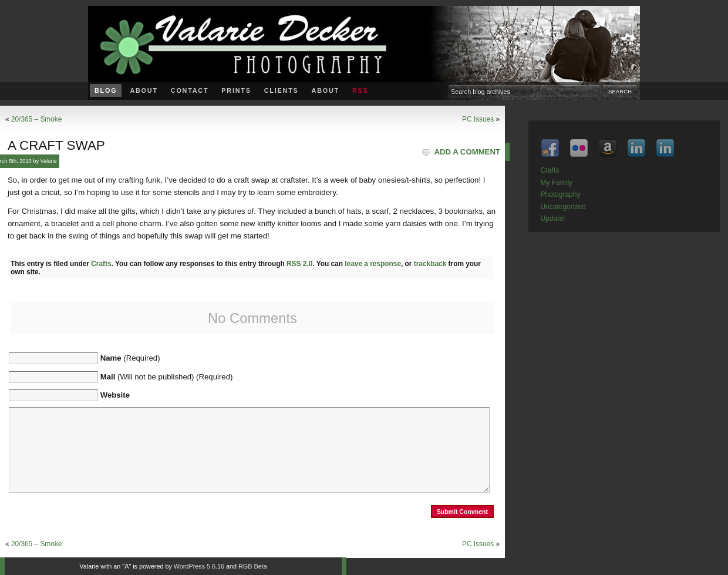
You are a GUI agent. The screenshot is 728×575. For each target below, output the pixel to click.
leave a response (373, 264)
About (144, 90)
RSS (360, 90)
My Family (556, 183)
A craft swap (56, 145)
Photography (560, 194)
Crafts (101, 264)
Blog (106, 90)
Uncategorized (563, 207)
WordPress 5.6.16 (199, 566)
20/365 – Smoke (36, 119)
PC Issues (478, 119)
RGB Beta (253, 566)
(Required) (130, 358)
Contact (190, 90)
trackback (430, 264)
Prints (236, 90)
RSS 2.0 (299, 264)
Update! (552, 218)
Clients (282, 90)
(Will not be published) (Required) (167, 377)
